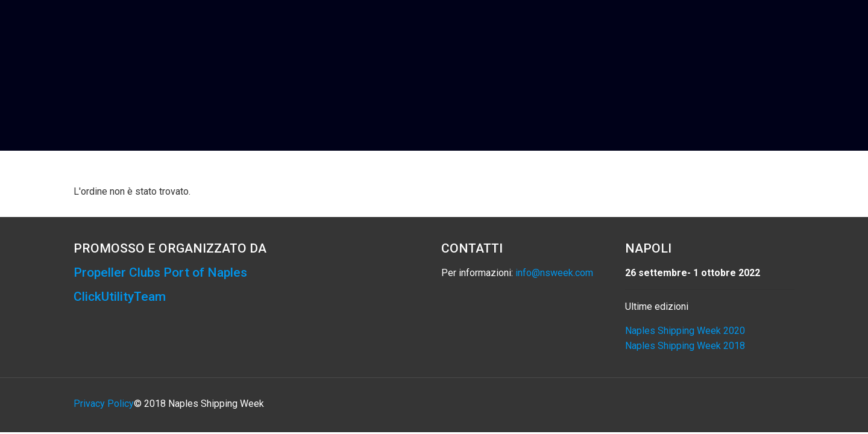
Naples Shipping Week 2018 (685, 346)
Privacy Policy (104, 404)
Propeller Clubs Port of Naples (160, 272)
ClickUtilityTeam (120, 297)
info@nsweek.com (554, 273)
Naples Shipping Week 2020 (685, 331)
